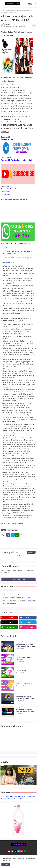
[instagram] (22, 851)
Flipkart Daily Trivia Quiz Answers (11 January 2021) (25, 697)
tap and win (32, 600)
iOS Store (11, 262)
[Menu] (3, 4)
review (29, 597)
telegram (29, 622)
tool (4, 604)
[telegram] (18, 851)
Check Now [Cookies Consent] (5, 860)
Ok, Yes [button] (6, 864)
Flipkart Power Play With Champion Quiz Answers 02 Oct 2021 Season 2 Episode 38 (25, 645)
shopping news (12, 600)
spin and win (23, 600)
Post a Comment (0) (18, 579)
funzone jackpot (29, 594)
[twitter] (15, 851)
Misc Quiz (5, 597)
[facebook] (12, 851)
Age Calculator (21, 670)
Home (3, 11)
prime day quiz (21, 597)
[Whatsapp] (17, 535)
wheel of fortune (12, 604)
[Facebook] (8, 535)
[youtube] (9, 851)
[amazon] (28, 851)
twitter (11, 622)
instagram (29, 627)
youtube (11, 617)
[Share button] (21, 535)
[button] (30, 4)
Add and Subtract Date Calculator (23, 658)
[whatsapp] (25, 851)
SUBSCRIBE (6, 119)
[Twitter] (13, 535)
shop (4, 600)
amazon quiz (13, 591)
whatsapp (11, 627)
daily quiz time (6, 594)
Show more (31, 552)
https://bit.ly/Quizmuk (14, 122)
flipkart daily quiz (10, 11)
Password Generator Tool (24, 683)
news (12, 597)
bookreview (23, 591)
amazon (5, 591)
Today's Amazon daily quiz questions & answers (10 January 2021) (25, 710)
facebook (29, 617)
